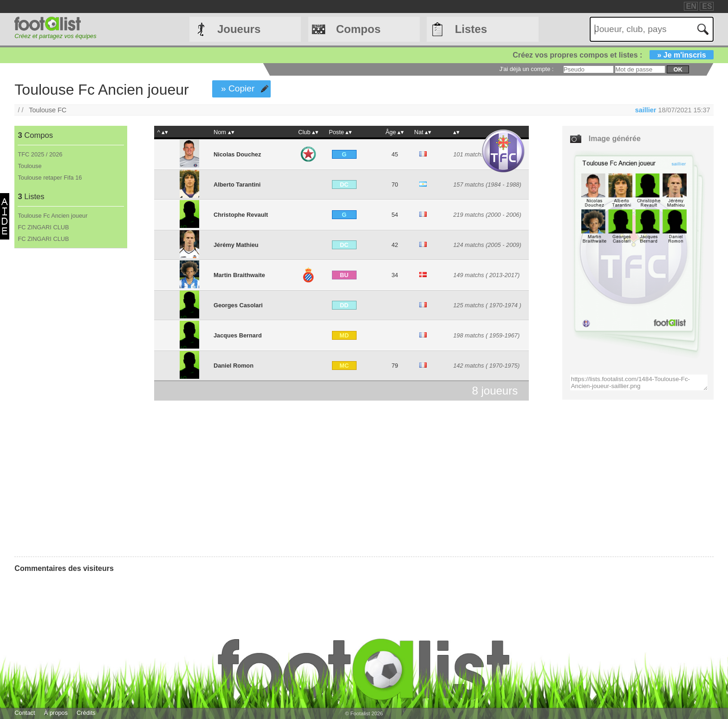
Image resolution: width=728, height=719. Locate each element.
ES (707, 6)
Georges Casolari (238, 305)
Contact (25, 713)
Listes (471, 29)
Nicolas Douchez (237, 154)
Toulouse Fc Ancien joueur (52, 216)
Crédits (86, 713)
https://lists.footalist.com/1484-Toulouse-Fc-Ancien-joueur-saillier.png (639, 382)
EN (691, 6)
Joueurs (239, 29)
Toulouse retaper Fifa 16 (50, 178)
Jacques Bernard (238, 335)
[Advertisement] (70, 402)
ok (678, 69)
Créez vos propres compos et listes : (613, 55)
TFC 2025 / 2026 (40, 154)
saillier (646, 110)
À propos (56, 713)
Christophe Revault (241, 215)
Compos (358, 29)
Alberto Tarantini (237, 185)
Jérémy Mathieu (236, 245)
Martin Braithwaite (239, 275)
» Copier (238, 88)
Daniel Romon (234, 366)
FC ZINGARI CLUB (43, 227)
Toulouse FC (48, 110)
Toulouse (29, 166)
